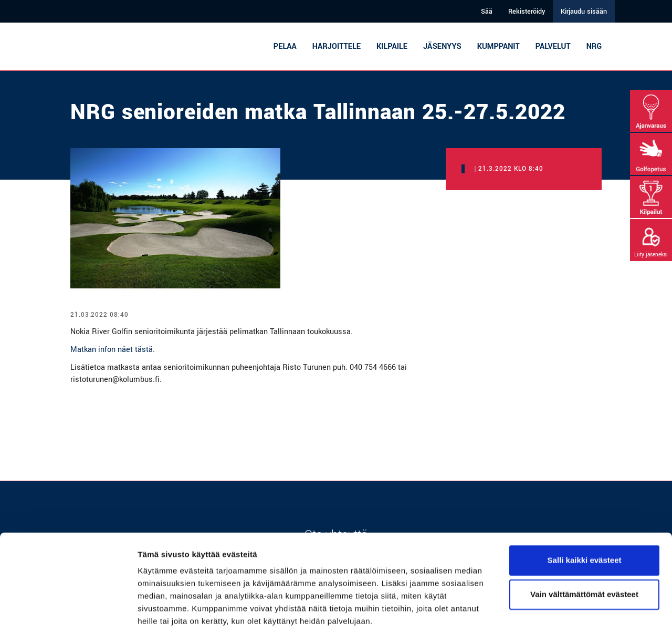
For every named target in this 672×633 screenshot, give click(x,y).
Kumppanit (498, 46)
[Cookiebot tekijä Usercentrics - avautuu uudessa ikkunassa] (68, 613)
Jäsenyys (442, 46)
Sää (487, 12)
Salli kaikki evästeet (585, 522)
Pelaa (285, 46)
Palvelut (553, 46)
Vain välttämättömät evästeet (584, 557)
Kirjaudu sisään (584, 12)
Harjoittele (337, 46)
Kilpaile (392, 46)
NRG (594, 46)
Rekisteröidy (527, 12)
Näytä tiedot (160, 612)
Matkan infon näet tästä (112, 350)
